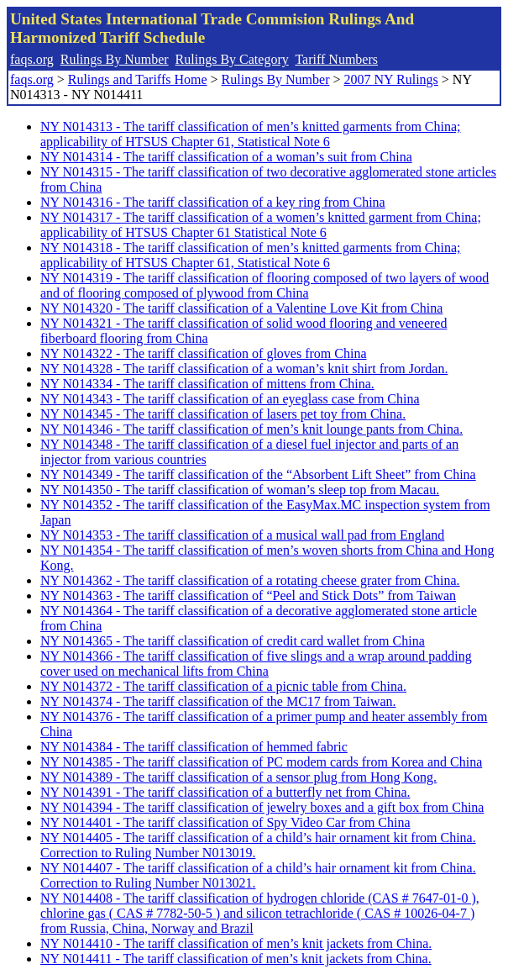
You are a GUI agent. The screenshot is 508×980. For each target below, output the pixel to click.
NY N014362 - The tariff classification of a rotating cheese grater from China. (250, 580)
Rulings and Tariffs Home (138, 79)
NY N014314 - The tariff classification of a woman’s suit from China (226, 157)
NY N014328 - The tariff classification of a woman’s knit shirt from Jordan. (244, 369)
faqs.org (32, 59)
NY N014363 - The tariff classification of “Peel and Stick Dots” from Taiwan (248, 595)
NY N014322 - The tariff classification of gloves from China (204, 353)
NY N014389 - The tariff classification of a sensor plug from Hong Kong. (238, 777)
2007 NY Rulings (391, 79)
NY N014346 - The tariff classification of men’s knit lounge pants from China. (251, 429)
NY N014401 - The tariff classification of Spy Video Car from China (225, 822)
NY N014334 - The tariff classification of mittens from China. (207, 384)
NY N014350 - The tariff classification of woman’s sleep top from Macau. (240, 490)
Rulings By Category (232, 59)
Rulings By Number (115, 59)
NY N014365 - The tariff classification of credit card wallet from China (233, 641)
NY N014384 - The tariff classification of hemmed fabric (194, 747)
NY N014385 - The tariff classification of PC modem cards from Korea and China (261, 762)
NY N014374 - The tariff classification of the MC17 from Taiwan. (218, 701)
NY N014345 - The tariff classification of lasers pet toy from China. (223, 414)
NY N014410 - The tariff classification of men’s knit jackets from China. (236, 943)
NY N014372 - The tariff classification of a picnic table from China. (223, 686)
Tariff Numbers (336, 59)
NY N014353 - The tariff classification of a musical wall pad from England (242, 535)
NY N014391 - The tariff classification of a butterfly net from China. (225, 792)
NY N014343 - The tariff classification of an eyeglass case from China (230, 399)
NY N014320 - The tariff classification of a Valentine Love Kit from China (241, 308)
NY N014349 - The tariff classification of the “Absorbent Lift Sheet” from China (258, 474)
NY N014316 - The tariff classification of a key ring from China (213, 202)
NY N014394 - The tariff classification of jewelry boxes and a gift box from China (262, 807)
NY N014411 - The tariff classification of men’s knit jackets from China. (236, 959)
